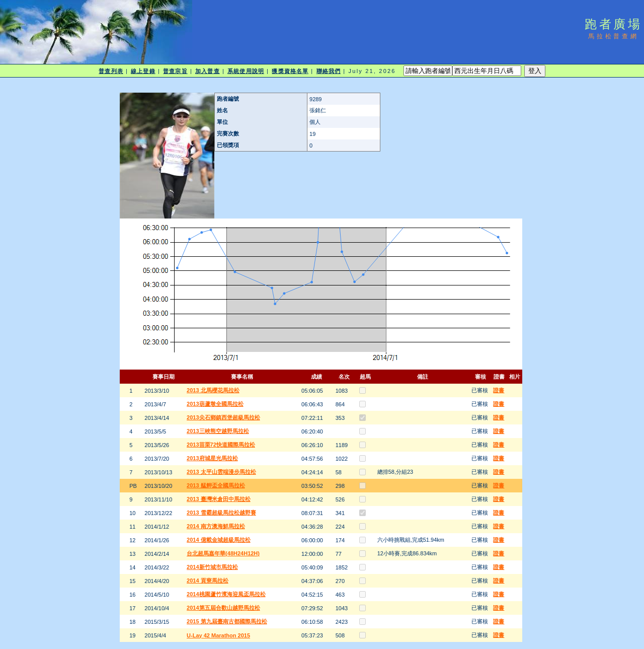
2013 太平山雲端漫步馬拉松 (221, 472)
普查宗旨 (175, 71)
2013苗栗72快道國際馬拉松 (221, 445)
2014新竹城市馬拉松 (212, 567)
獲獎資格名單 (290, 71)
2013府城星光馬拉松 (212, 458)
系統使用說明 (246, 71)
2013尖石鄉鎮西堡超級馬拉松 (223, 417)
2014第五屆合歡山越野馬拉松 (223, 608)
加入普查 (207, 71)
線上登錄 (143, 71)
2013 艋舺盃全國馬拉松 (216, 485)
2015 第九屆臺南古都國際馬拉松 (227, 621)
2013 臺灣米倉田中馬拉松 (219, 499)
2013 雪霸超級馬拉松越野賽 (221, 513)
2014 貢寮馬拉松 (208, 581)
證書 (499, 390)
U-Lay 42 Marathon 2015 (218, 635)
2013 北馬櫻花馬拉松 (213, 390)
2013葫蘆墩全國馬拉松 (215, 404)
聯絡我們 (329, 71)
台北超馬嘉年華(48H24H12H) (223, 553)
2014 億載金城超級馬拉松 (219, 540)
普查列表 (111, 71)
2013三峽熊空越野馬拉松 (218, 431)
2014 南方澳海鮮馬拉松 (216, 526)
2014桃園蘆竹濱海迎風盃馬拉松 (226, 594)
